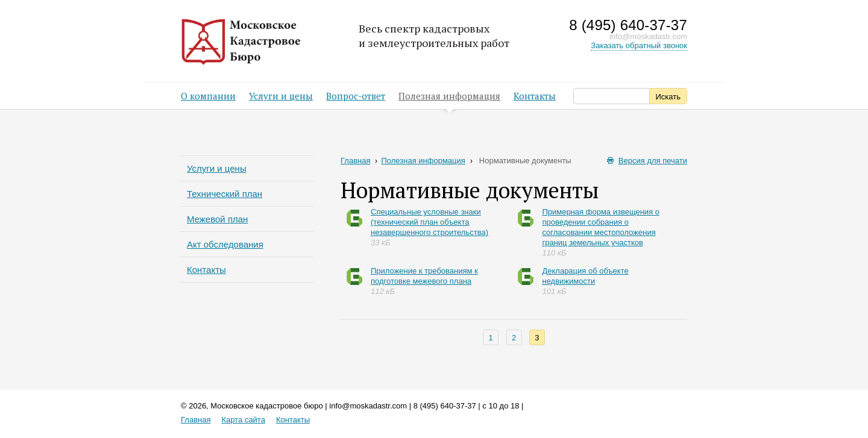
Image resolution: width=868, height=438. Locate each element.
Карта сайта (243, 420)
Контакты (535, 96)
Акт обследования (225, 244)
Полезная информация (449, 99)
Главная (359, 161)
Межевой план (217, 219)
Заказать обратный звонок (639, 45)
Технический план (225, 194)
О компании (208, 96)
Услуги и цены (281, 96)
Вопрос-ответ (356, 96)
